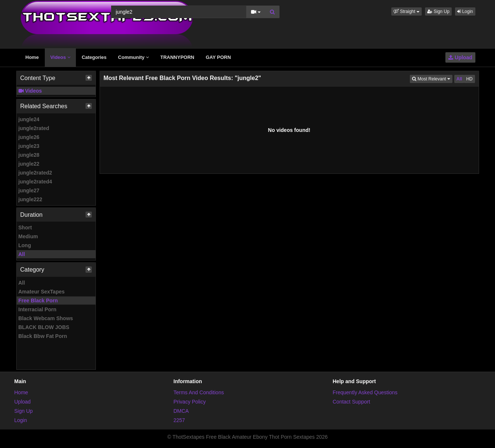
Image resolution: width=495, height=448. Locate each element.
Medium (28, 236)
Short (25, 228)
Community (133, 57)
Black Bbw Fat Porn (43, 336)
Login (465, 11)
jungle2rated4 (35, 182)
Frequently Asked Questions (365, 392)
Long (25, 245)
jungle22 (29, 164)
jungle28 (29, 155)
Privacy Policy (190, 402)
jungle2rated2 (35, 173)
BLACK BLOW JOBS (44, 327)
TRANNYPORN (177, 57)
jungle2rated (34, 128)
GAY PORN (218, 57)
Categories (94, 57)
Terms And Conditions (199, 392)
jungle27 (29, 190)
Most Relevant (432, 78)
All (22, 254)
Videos (60, 57)
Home (32, 57)
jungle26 (29, 137)
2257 (179, 420)
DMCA (181, 411)
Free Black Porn (38, 301)
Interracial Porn (38, 309)
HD (469, 79)
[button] (407, 11)
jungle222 (31, 199)
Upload (460, 57)
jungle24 (29, 119)
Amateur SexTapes (42, 292)
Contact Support (352, 402)
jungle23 (29, 146)
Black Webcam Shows (46, 318)
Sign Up (438, 11)
